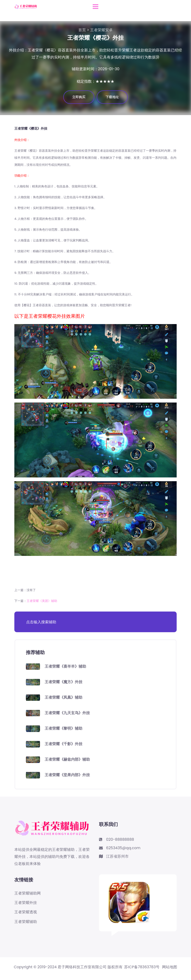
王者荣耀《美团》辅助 (42, 601)
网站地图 (170, 967)
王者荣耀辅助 (26, 922)
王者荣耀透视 (26, 912)
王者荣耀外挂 (26, 903)
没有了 (31, 590)
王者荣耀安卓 (101, 30)
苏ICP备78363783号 (142, 967)
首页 (82, 30)
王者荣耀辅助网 (28, 893)
